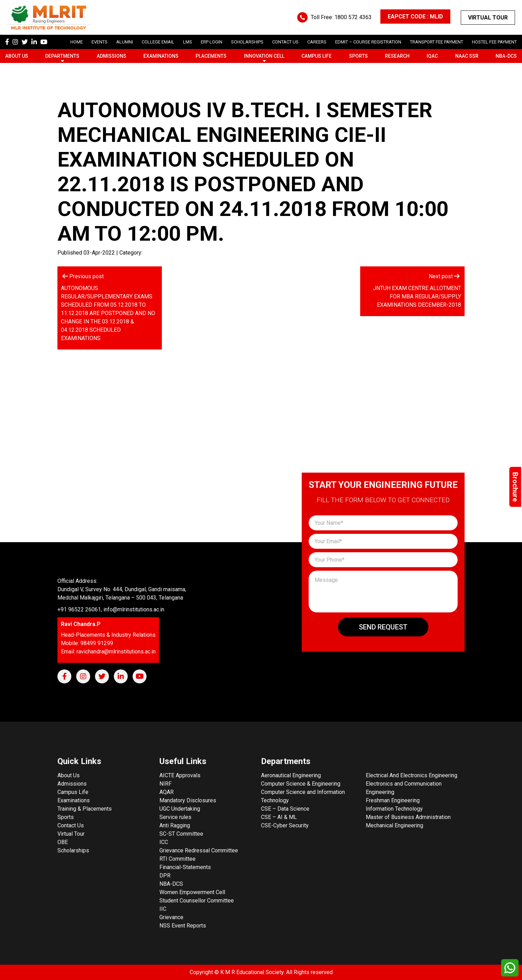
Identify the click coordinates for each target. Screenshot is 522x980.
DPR (165, 875)
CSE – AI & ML (279, 817)
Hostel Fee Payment (494, 42)
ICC (164, 842)
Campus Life (317, 56)
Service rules (175, 817)
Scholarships (73, 850)
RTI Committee (177, 859)
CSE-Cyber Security (285, 825)
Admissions (112, 56)
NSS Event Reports (183, 926)
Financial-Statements (185, 867)
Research (397, 56)
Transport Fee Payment (437, 42)
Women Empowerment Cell (192, 892)
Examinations (161, 56)
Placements (211, 56)
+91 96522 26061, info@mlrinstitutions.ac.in (111, 609)
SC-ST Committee (181, 834)
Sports (358, 56)
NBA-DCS (506, 56)
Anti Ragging (175, 825)
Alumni (125, 42)
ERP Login (212, 42)
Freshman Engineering (393, 800)
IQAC (432, 56)
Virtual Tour (488, 18)
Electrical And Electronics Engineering (412, 775)
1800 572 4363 (353, 17)
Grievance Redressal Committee (199, 850)
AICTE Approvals (180, 775)
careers (317, 42)
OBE (63, 842)
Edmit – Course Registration (368, 42)
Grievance (171, 917)
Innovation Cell (264, 56)
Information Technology (394, 809)
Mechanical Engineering (394, 825)
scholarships (247, 42)
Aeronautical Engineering (291, 775)
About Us (17, 56)
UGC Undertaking (180, 809)
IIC (163, 909)
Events (100, 42)
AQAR (167, 792)
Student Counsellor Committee (197, 901)
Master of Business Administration (408, 817)
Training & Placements (85, 809)
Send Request (383, 627)
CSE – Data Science (285, 809)
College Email (158, 42)
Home (77, 42)
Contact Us (285, 42)
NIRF (165, 784)
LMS (188, 42)
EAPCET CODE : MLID (415, 17)
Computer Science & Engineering (301, 784)
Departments (62, 56)
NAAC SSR (467, 56)
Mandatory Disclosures (188, 800)
